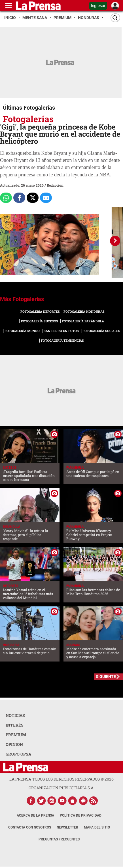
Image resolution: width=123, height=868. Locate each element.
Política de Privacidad (81, 815)
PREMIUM (16, 735)
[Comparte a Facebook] (19, 198)
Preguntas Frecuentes (59, 839)
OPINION (14, 744)
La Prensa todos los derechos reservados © (61, 779)
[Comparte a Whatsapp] (6, 198)
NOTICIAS (15, 715)
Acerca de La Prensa (35, 815)
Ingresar (98, 6)
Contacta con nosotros (30, 827)
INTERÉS (15, 725)
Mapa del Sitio (97, 827)
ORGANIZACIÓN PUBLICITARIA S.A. (61, 788)
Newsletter (67, 827)
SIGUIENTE (106, 677)
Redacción (55, 185)
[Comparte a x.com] (33, 198)
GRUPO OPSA (18, 754)
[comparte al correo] (46, 198)
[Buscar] (115, 18)
